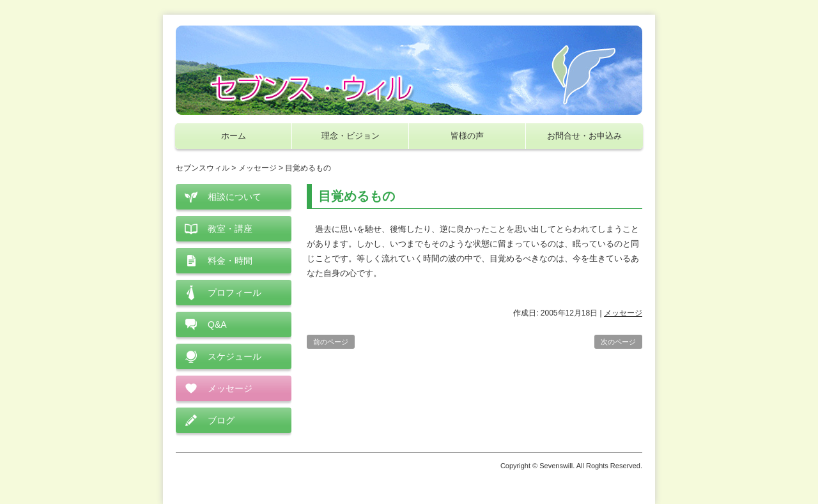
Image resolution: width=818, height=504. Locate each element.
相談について (235, 197)
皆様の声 (467, 136)
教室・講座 (230, 229)
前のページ (331, 342)
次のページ (618, 342)
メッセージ (623, 313)
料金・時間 (230, 261)
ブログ (221, 420)
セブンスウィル (203, 168)
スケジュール (235, 356)
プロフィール (235, 293)
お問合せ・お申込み (584, 136)
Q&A (217, 325)
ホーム (234, 136)
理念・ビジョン (351, 136)
